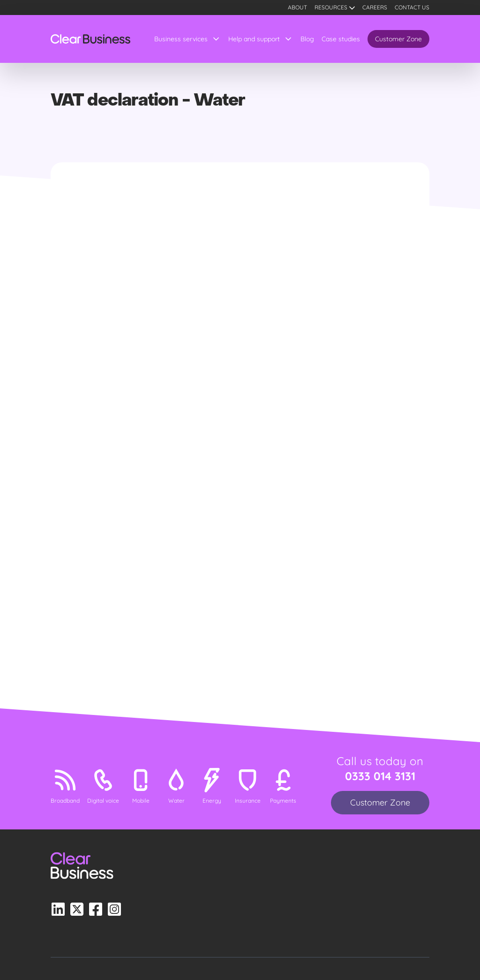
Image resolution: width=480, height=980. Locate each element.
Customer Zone (398, 39)
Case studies (341, 39)
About (297, 7)
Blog (307, 39)
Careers (375, 7)
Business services (181, 39)
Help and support (254, 39)
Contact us (412, 7)
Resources (331, 7)
